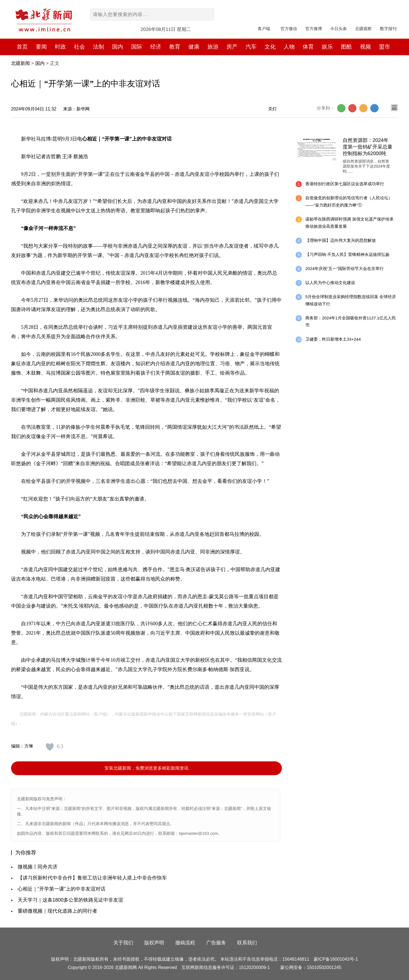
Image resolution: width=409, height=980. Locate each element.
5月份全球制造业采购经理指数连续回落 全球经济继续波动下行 (351, 300)
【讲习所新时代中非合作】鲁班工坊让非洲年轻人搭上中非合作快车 (92, 878)
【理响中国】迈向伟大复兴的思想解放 (341, 240)
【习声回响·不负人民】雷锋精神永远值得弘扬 (347, 254)
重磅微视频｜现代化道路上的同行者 (57, 911)
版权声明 (154, 943)
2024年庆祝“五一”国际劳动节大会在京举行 (344, 268)
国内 (40, 63)
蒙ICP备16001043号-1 (336, 959)
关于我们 (123, 943)
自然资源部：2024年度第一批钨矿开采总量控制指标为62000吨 (368, 147)
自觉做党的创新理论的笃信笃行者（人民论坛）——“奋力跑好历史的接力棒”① (349, 201)
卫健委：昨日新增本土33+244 (333, 339)
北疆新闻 (20, 63)
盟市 (385, 47)
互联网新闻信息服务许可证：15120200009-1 (226, 967)
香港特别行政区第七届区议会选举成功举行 (345, 184)
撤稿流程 (185, 943)
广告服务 (216, 943)
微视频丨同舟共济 (38, 867)
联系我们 (247, 943)
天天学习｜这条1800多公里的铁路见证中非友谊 (70, 900)
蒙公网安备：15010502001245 (311, 967)
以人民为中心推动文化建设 (330, 283)
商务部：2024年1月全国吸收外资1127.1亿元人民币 (351, 321)
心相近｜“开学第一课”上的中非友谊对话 (62, 889)
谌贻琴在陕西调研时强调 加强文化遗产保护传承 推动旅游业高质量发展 (349, 223)
